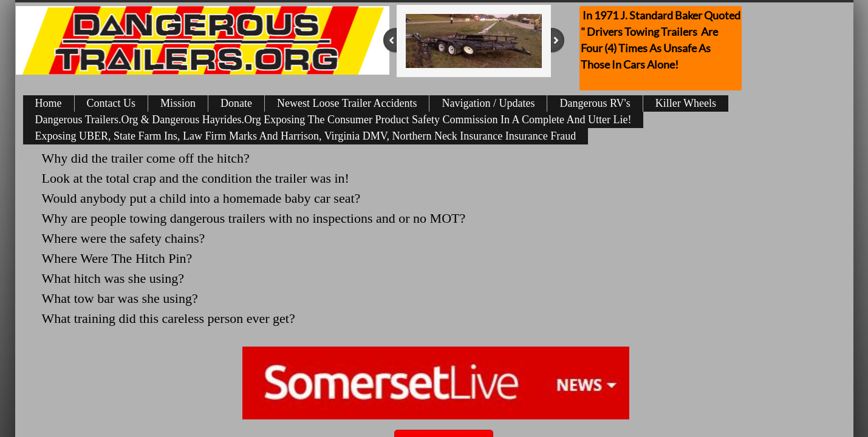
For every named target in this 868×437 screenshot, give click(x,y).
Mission (178, 103)
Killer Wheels (686, 103)
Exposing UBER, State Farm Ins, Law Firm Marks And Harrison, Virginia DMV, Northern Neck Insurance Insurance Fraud (306, 136)
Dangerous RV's (595, 103)
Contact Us (111, 103)
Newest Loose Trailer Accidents (347, 103)
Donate (236, 103)
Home (49, 103)
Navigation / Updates (488, 103)
